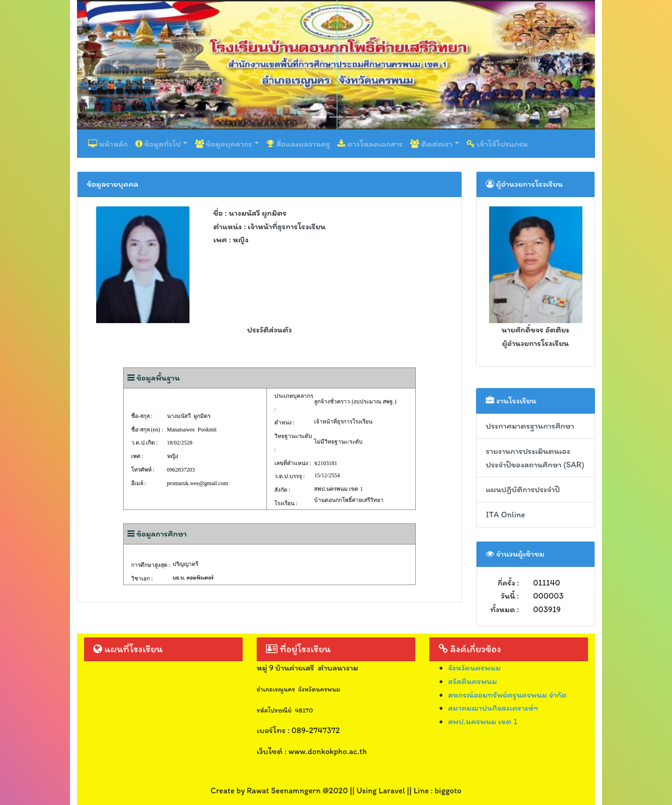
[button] (116, 65)
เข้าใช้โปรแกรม (497, 144)
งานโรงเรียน (511, 401)
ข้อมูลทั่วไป (158, 144)
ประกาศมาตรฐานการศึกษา (530, 426)
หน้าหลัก (108, 144)
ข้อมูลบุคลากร (224, 144)
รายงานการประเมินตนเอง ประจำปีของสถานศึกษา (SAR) (535, 458)
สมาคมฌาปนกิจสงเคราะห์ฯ (493, 708)
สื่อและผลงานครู (298, 144)
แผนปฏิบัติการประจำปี (523, 489)
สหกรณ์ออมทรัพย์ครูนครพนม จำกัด (507, 695)
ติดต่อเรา (431, 144)
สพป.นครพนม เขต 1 (483, 721)
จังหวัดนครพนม (474, 668)
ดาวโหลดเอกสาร (370, 144)
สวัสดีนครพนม (472, 681)
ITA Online (505, 515)
